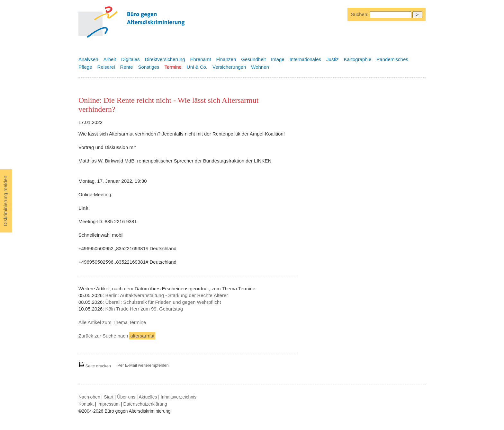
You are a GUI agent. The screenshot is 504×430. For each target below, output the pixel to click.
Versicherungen (229, 67)
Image (278, 59)
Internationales (305, 59)
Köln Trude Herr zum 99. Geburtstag (144, 309)
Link (83, 208)
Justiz (332, 59)
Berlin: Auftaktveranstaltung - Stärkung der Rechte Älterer (166, 295)
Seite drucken (95, 366)
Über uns (126, 397)
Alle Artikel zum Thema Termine (112, 322)
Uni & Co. (197, 67)
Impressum (108, 404)
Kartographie (357, 59)
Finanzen (226, 59)
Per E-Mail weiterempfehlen (143, 365)
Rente (127, 67)
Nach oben (89, 397)
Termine (173, 67)
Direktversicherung (165, 59)
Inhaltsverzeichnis (179, 397)
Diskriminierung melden (5, 201)
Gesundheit (253, 59)
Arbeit (110, 59)
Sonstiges (149, 67)
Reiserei (106, 67)
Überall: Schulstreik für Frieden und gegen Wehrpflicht (163, 302)
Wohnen (260, 67)
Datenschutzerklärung (145, 404)
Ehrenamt (200, 59)
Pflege (85, 67)
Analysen (88, 59)
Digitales (130, 59)
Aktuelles (148, 397)
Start (109, 397)
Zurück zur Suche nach (117, 336)
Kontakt (86, 404)
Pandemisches (392, 59)
